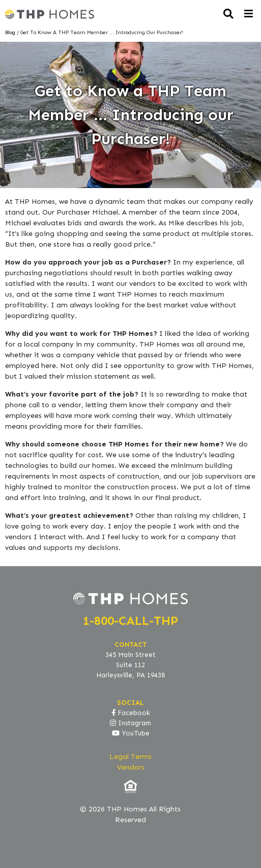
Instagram (130, 723)
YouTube (131, 733)
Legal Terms (130, 757)
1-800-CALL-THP (130, 621)
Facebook (131, 713)
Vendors (131, 767)
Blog (10, 32)
